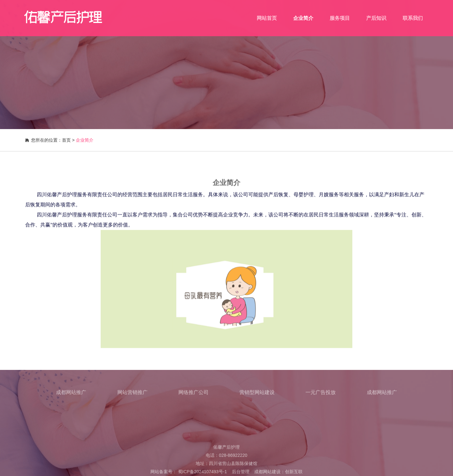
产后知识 (376, 18)
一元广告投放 (321, 394)
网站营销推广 (132, 394)
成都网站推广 (71, 394)
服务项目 (340, 18)
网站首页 (267, 18)
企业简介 (303, 18)
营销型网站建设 (257, 394)
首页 (66, 140)
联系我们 (413, 18)
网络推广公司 (193, 394)
